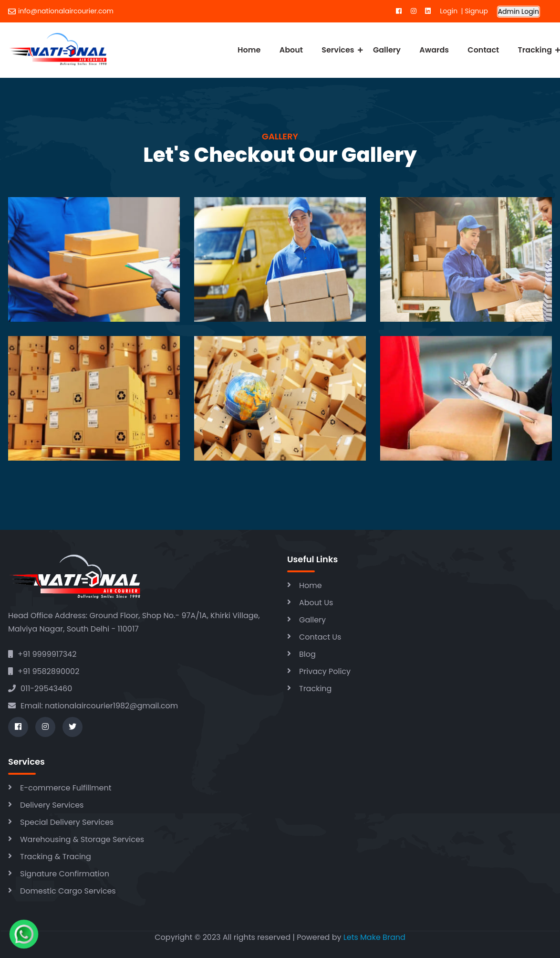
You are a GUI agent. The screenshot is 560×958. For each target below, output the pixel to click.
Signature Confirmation (65, 874)
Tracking (535, 50)
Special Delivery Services (67, 822)
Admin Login (519, 11)
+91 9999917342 (42, 654)
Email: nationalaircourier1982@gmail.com (93, 706)
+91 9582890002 (44, 671)
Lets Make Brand (374, 937)
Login (450, 11)
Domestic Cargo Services (68, 891)
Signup (476, 11)
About (291, 50)
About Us (316, 603)
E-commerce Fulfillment (66, 788)
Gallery (387, 50)
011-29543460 (40, 689)
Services (338, 50)
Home (249, 50)
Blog (307, 654)
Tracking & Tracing (56, 857)
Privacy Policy (325, 671)
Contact (483, 50)
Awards (434, 50)
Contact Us (320, 637)
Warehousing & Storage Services (82, 839)
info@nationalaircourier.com (61, 11)
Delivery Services (52, 805)
